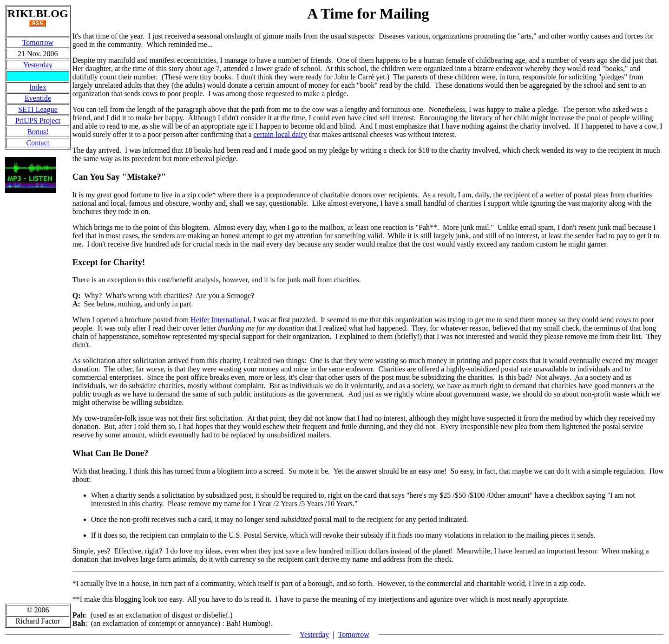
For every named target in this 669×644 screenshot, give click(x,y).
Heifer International (220, 320)
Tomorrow (38, 42)
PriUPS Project (38, 120)
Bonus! (38, 132)
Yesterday (38, 65)
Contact (38, 143)
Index (38, 87)
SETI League (38, 109)
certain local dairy (281, 134)
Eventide (38, 98)
